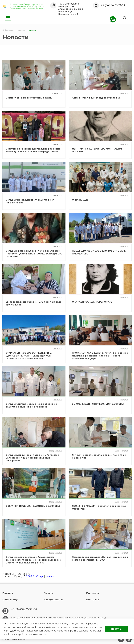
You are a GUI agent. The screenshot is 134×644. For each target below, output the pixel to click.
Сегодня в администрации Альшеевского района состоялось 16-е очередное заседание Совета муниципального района (33, 560)
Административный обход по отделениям (97, 98)
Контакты (93, 599)
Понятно (116, 629)
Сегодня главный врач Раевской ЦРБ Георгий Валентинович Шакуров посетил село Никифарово (32, 458)
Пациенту (93, 593)
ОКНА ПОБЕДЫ (81, 200)
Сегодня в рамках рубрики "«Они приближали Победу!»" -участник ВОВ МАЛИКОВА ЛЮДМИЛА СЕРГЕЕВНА (34, 254)
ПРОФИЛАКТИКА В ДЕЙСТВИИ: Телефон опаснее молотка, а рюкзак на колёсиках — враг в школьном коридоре (100, 356)
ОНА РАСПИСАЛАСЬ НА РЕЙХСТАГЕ (92, 302)
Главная (8, 593)
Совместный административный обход (29, 98)
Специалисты (54, 599)
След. (40, 576)
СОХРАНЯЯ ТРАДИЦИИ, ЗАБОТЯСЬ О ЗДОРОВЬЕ (33, 506)
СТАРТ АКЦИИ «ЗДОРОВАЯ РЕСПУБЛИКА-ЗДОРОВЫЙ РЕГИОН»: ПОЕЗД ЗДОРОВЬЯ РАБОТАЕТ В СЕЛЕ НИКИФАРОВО (29, 356)
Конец (50, 576)
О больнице (10, 599)
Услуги (49, 593)
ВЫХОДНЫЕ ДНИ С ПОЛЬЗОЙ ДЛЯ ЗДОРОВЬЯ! (99, 404)
